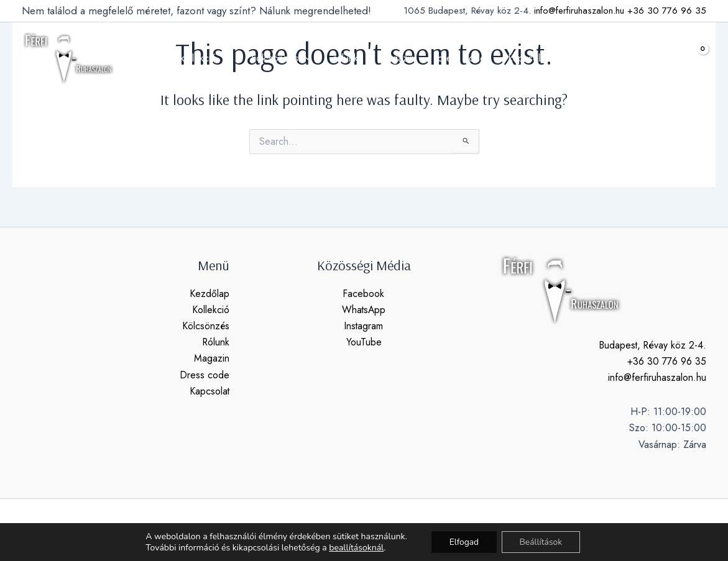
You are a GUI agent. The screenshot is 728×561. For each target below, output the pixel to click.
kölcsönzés (286, 58)
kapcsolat (521, 58)
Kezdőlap (210, 294)
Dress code (205, 376)
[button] (662, 58)
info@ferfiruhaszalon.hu (579, 11)
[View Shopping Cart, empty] (693, 58)
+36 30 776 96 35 (667, 11)
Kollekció (211, 310)
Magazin (212, 359)
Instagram (364, 326)
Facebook (364, 294)
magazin (396, 58)
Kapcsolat (209, 392)
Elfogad (463, 541)
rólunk (347, 58)
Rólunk (215, 343)
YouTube (364, 343)
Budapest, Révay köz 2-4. (651, 345)
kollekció (212, 58)
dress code (457, 58)
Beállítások (542, 541)
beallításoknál (354, 547)
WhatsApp (364, 310)
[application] (230, 58)
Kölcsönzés (205, 326)
